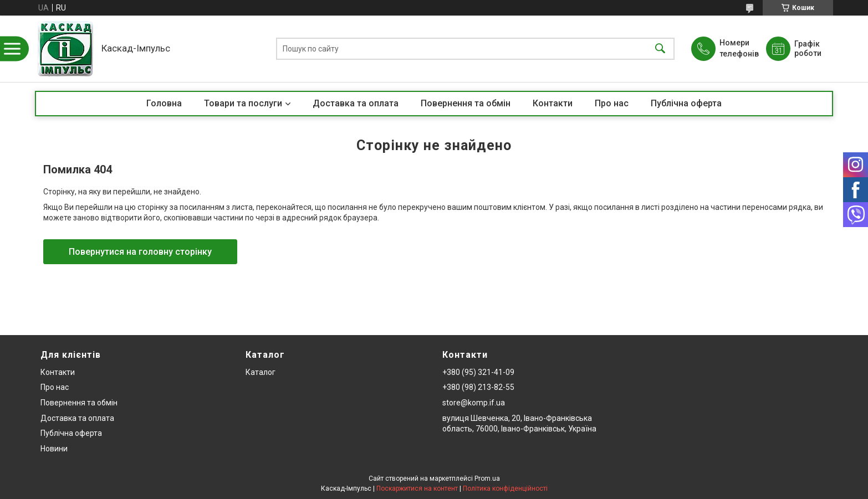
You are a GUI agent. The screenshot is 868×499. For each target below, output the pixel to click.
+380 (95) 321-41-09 (478, 372)
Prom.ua (487, 479)
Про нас (612, 103)
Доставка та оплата (356, 103)
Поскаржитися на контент (417, 488)
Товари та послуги (243, 103)
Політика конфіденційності (505, 488)
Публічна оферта (686, 103)
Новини (54, 449)
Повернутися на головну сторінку (140, 252)
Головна (164, 103)
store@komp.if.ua (474, 403)
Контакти (553, 103)
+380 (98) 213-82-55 (478, 387)
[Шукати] (660, 49)
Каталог (261, 372)
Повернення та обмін (466, 103)
